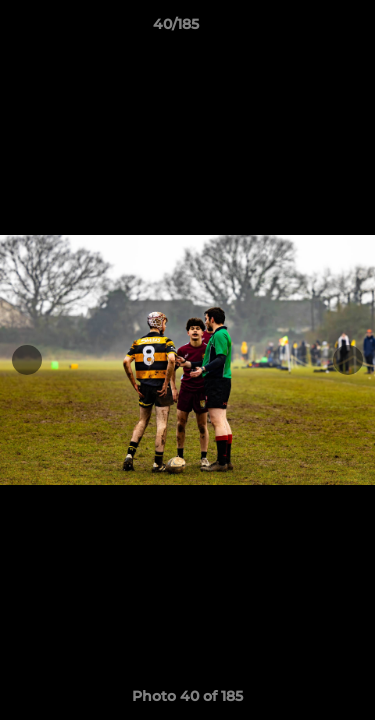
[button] (303, 29)
